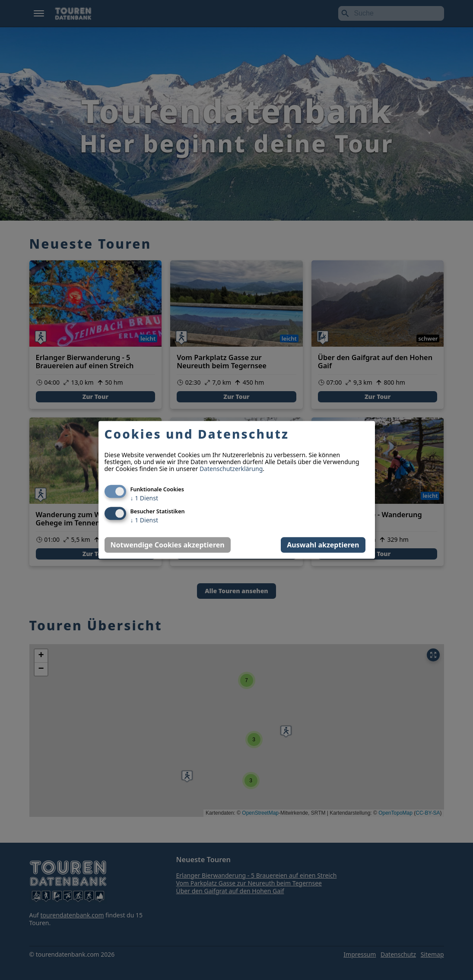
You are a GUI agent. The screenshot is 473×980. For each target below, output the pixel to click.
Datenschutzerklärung (231, 469)
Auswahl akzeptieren (323, 545)
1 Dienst (144, 498)
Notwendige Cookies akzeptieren (168, 545)
